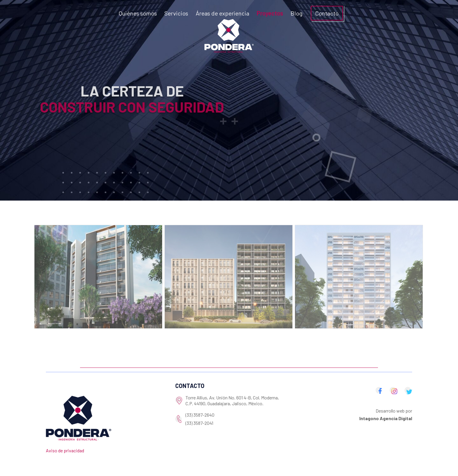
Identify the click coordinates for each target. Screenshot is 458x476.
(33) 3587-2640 (200, 415)
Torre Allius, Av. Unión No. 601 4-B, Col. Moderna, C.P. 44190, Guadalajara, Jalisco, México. (232, 400)
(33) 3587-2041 (199, 423)
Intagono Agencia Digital (386, 418)
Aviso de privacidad (65, 450)
